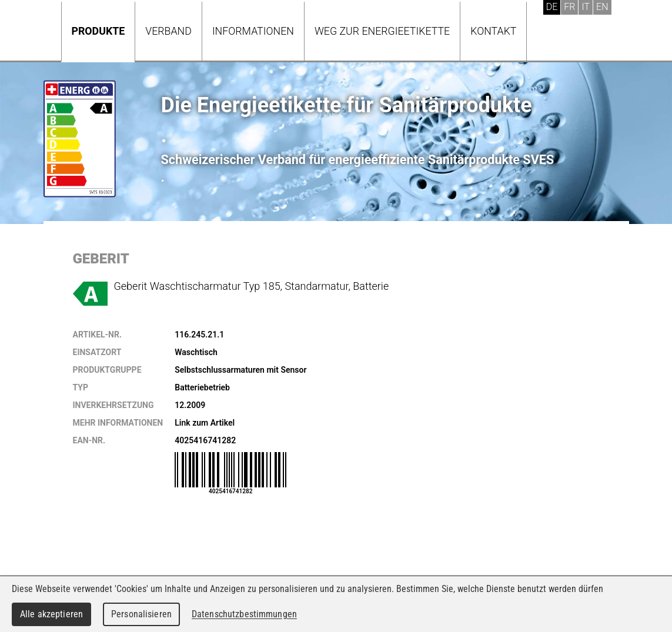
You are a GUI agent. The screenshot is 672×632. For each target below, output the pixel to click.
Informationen (253, 31)
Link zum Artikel (205, 423)
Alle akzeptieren (51, 614)
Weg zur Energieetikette (382, 31)
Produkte (98, 31)
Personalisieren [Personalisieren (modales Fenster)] (141, 614)
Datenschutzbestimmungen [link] (244, 614)
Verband (168, 31)
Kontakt (493, 31)
